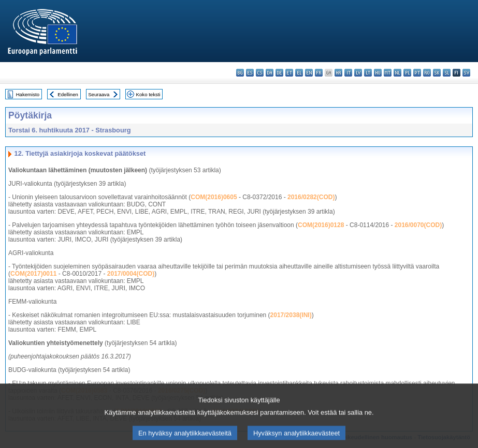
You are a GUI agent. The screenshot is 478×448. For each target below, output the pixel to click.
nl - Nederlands (397, 73)
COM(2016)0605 (214, 197)
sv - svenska (466, 73)
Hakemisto (28, 94)
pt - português (417, 73)
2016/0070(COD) (418, 225)
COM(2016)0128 (321, 225)
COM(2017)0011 (33, 274)
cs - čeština (260, 73)
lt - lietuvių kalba (368, 73)
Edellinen (68, 94)
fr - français (319, 73)
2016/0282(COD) (311, 197)
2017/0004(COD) (131, 274)
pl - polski (407, 73)
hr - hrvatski (338, 73)
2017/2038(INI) (291, 315)
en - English (309, 73)
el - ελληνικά (299, 73)
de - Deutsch (279, 73)
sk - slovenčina (437, 73)
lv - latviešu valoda (358, 73)
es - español (250, 73)
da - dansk (270, 73)
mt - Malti (388, 73)
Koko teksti (148, 94)
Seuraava (99, 94)
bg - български (240, 73)
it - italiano (348, 73)
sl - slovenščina (447, 73)
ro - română (427, 73)
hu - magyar (378, 73)
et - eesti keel (289, 73)
